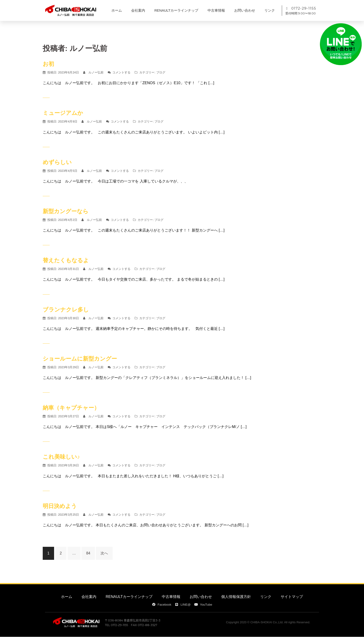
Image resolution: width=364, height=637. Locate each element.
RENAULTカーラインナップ (176, 10)
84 (88, 553)
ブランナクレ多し (66, 310)
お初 (48, 64)
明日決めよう (60, 506)
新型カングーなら (66, 211)
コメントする (121, 72)
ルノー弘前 (96, 72)
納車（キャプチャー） (71, 408)
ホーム (117, 10)
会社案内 (138, 10)
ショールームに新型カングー (80, 359)
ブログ (161, 72)
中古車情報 (216, 10)
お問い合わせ (245, 10)
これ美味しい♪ (61, 457)
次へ (104, 553)
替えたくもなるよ (66, 260)
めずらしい (57, 162)
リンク (270, 10)
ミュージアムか (63, 113)
